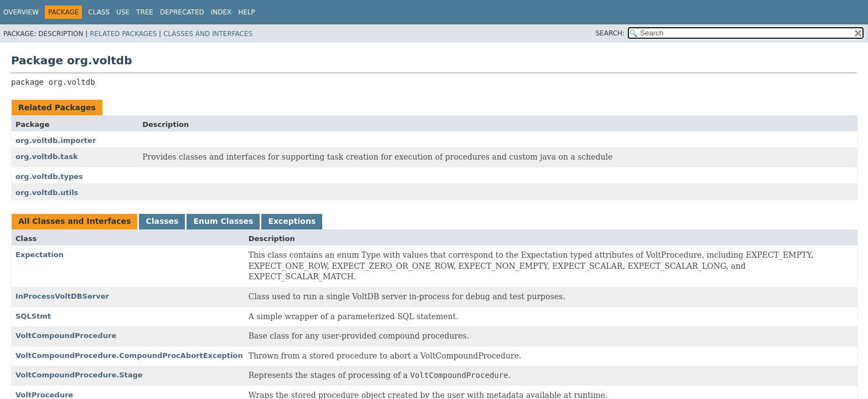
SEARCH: (610, 33)
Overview (21, 12)
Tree (145, 12)
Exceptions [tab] (292, 221)
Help (247, 12)
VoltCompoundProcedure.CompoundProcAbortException (129, 355)
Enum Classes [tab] (223, 221)
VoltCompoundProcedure (66, 336)
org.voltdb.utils (47, 193)
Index (221, 12)
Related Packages (123, 34)
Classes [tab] (162, 221)
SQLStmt (33, 316)
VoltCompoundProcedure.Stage (79, 375)
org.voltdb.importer (56, 140)
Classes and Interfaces (208, 34)
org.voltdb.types (49, 177)
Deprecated (182, 12)
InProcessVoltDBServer (62, 296)
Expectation (40, 255)
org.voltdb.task (47, 157)
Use (123, 12)
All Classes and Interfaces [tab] (74, 221)
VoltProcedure (44, 395)
